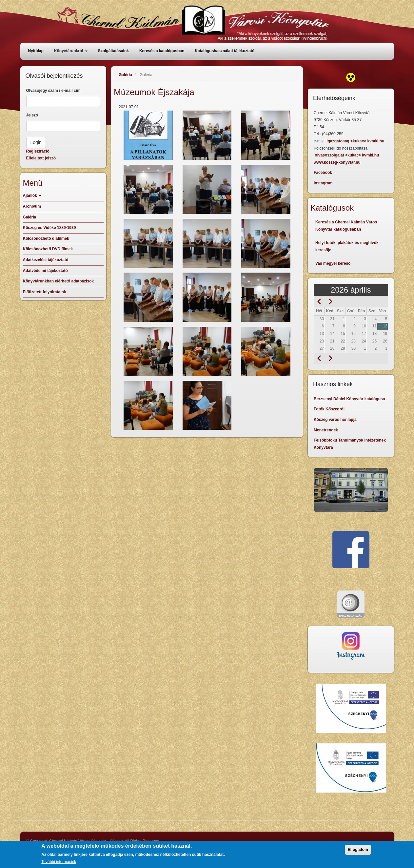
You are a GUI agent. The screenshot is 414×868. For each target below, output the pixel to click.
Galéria (125, 75)
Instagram (323, 183)
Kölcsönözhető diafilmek (46, 238)
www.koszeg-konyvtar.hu (337, 162)
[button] (148, 135)
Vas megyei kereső (333, 263)
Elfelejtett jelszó (41, 158)
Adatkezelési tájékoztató (46, 260)
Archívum (32, 206)
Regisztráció (38, 151)
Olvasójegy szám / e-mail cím (53, 91)
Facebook (323, 173)
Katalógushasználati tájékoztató (225, 51)
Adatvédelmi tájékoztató (45, 271)
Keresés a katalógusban (162, 51)
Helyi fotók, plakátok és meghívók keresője (347, 246)
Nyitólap (36, 51)
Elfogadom (358, 850)
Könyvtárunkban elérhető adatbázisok (59, 281)
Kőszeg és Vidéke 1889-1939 (49, 228)
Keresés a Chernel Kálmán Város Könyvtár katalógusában (346, 226)
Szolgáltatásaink (113, 51)
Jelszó (32, 115)
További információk (59, 862)
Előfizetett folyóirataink (45, 292)
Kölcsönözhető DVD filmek (48, 249)
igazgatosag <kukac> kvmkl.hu (356, 141)
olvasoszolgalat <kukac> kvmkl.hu (347, 155)
